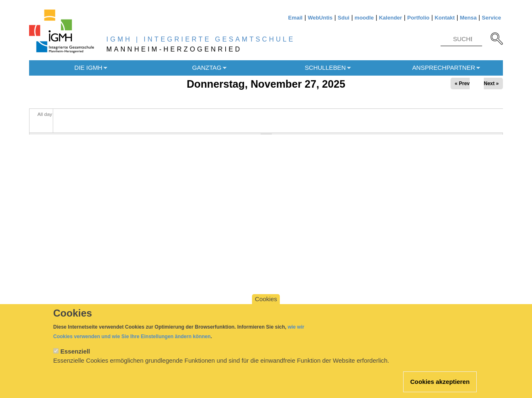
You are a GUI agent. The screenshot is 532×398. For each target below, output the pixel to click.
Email (295, 18)
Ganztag (207, 68)
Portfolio (418, 18)
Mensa (468, 18)
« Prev (462, 84)
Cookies (266, 307)
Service (491, 18)
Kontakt (445, 18)
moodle (364, 18)
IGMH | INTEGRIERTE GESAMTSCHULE (201, 39)
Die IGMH (88, 68)
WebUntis (320, 18)
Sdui (344, 18)
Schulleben (325, 68)
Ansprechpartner (444, 68)
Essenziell (75, 359)
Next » (491, 84)
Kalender (391, 18)
